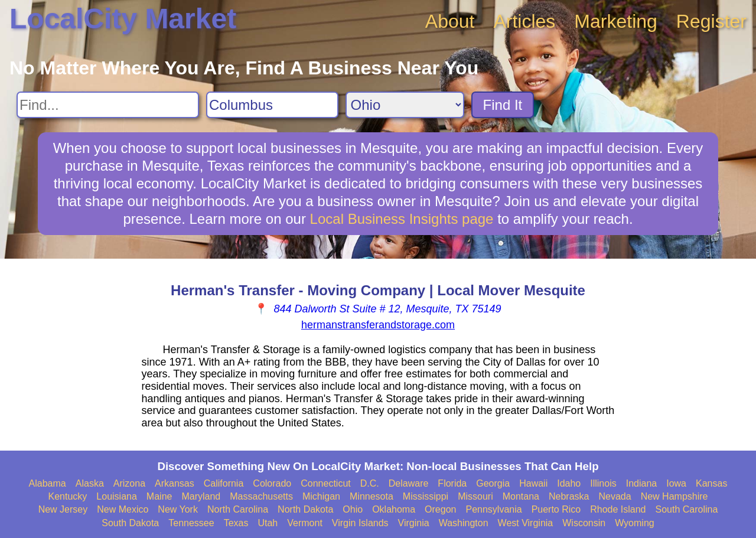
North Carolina (238, 509)
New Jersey (63, 509)
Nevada (615, 496)
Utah (268, 523)
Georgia (493, 483)
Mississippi (426, 496)
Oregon (440, 509)
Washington (464, 523)
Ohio (353, 509)
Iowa (676, 483)
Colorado (272, 483)
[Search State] (405, 105)
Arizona (129, 483)
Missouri (475, 496)
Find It (503, 105)
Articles (524, 21)
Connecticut (326, 483)
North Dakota (305, 509)
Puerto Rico (556, 509)
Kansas (711, 483)
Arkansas (175, 483)
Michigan (321, 496)
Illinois (603, 483)
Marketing (616, 21)
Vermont (305, 523)
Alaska (90, 483)
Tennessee (191, 523)
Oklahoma (394, 509)
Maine (159, 496)
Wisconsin (584, 523)
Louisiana (117, 496)
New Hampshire (674, 496)
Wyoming (635, 523)
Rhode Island (618, 509)
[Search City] (272, 105)
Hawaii (533, 483)
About (450, 21)
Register (711, 21)
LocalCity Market (123, 19)
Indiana (642, 483)
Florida (452, 483)
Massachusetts (261, 496)
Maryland (201, 496)
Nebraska (569, 496)
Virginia (414, 523)
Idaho (569, 483)
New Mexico (123, 509)
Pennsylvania (493, 509)
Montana (521, 496)
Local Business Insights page (402, 219)
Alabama (48, 483)
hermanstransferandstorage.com (378, 325)
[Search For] (108, 105)
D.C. (370, 483)
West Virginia (526, 523)
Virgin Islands (360, 523)
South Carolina (687, 509)
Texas (236, 523)
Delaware (409, 483)
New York (178, 509)
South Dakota (130, 523)
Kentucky (68, 496)
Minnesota (372, 496)
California (224, 483)
